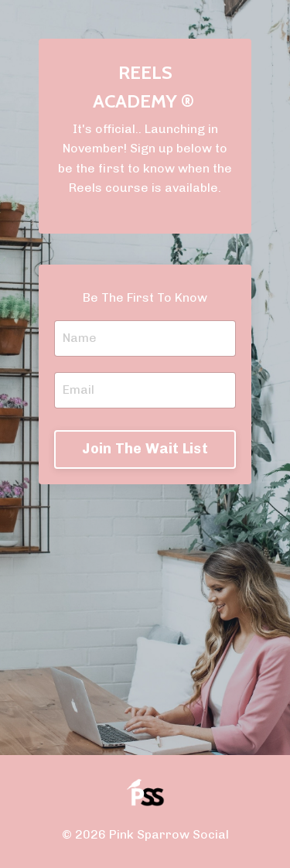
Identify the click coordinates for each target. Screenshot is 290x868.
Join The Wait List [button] (145, 449)
